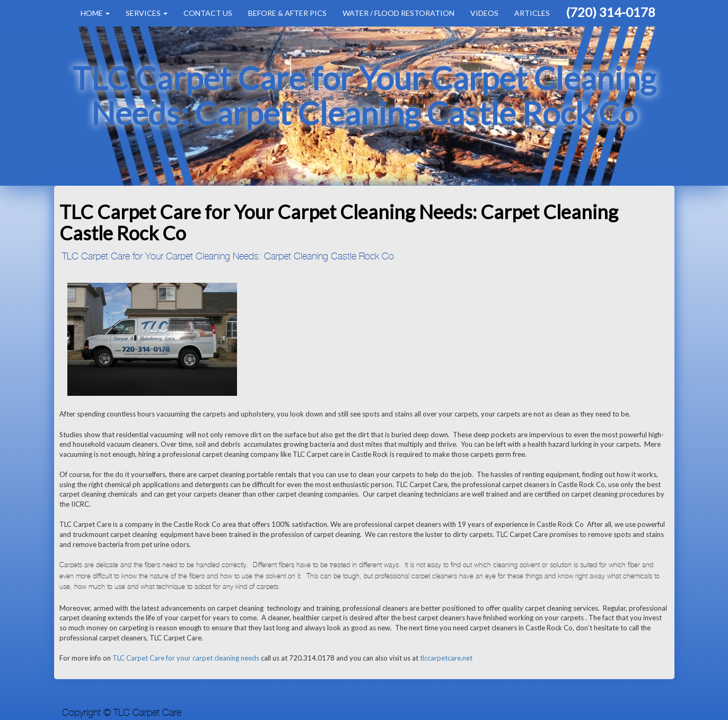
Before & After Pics (287, 13)
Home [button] (95, 13)
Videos (484, 13)
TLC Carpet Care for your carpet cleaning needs (186, 658)
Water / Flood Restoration (398, 13)
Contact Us (208, 13)
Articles (532, 13)
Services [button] (147, 13)
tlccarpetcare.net (446, 658)
